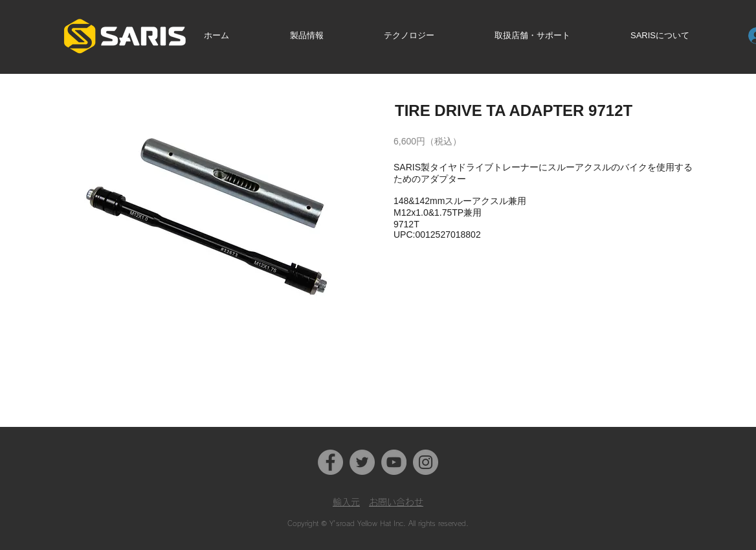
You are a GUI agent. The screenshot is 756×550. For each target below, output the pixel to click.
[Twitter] (362, 462)
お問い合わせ (396, 502)
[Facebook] (330, 462)
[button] (327, 35)
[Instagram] (426, 462)
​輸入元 (346, 502)
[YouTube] (394, 462)
